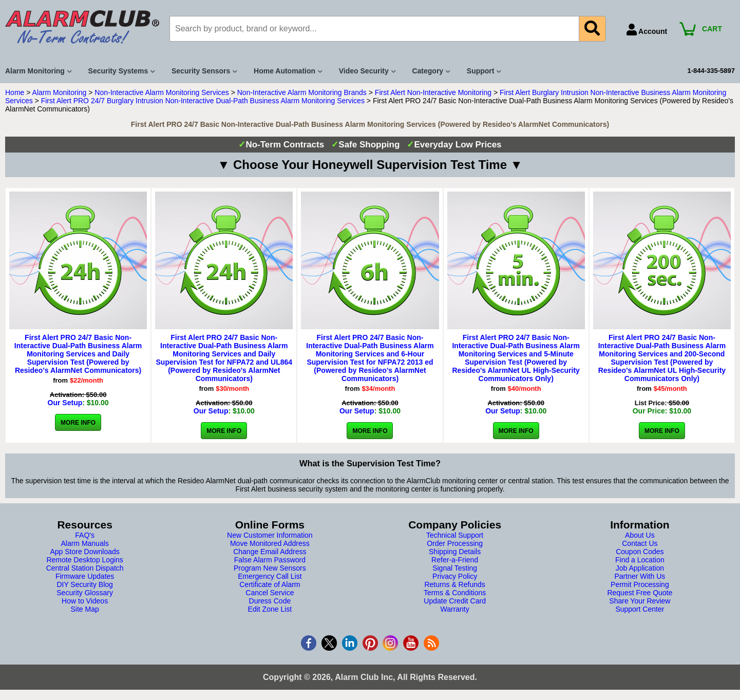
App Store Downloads (84, 552)
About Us (640, 535)
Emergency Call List (270, 576)
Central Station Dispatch (85, 568)
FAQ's (85, 535)
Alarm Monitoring (60, 92)
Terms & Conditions (455, 593)
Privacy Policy (455, 576)
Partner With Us (640, 576)
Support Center (640, 609)
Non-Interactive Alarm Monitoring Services (162, 92)
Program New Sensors (270, 568)
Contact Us (640, 543)
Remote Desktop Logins (84, 560)
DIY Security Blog (84, 584)
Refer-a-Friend (455, 560)
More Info (78, 423)
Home (15, 92)
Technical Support (455, 535)
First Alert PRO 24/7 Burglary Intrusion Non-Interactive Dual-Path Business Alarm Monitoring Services (203, 101)
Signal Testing (455, 568)
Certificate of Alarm (270, 584)
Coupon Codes (640, 552)
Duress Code (270, 601)
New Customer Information (270, 535)
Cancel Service (270, 593)
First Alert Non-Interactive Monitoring (433, 92)
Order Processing (455, 543)
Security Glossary (85, 593)
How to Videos (85, 601)
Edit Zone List (270, 609)
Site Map (85, 609)
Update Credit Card (455, 601)
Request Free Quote (640, 593)
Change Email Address (270, 552)
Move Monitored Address (270, 543)
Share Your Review (640, 601)
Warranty (454, 609)
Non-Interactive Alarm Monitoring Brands (302, 92)
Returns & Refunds (454, 584)
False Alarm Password (270, 560)
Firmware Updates (85, 576)
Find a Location (640, 560)
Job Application (640, 568)
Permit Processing (640, 584)
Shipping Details (455, 552)
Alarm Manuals (84, 543)
